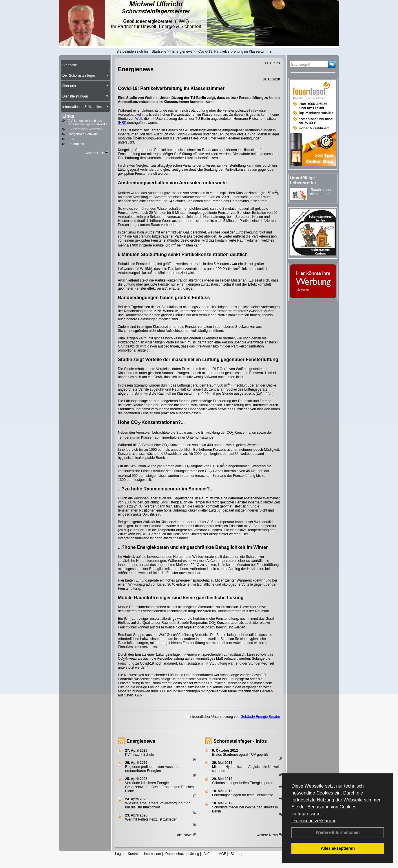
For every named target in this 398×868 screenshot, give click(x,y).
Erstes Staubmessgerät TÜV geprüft (240, 755)
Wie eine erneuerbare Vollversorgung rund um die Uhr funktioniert (158, 805)
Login (119, 854)
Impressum (309, 814)
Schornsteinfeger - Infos (240, 741)
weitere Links (97, 153)
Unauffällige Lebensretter (303, 180)
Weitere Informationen (338, 832)
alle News (187, 835)
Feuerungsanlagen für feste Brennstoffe (243, 795)
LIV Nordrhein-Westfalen (85, 129)
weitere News (269, 835)
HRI (122, 123)
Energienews (141, 741)
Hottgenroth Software (83, 134)
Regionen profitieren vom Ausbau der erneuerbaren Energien (154, 769)
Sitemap (237, 854)
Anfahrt (209, 854)
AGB (223, 854)
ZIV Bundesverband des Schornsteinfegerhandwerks (87, 122)
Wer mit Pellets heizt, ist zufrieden (151, 819)
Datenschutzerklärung (314, 821)
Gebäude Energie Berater (260, 717)
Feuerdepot (76, 144)
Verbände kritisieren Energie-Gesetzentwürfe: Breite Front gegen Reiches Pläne (159, 787)
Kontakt (134, 854)
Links (68, 116)
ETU (71, 139)
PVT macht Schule (139, 755)
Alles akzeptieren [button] (338, 848)
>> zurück (272, 63)
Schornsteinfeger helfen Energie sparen (243, 783)
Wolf (139, 119)
